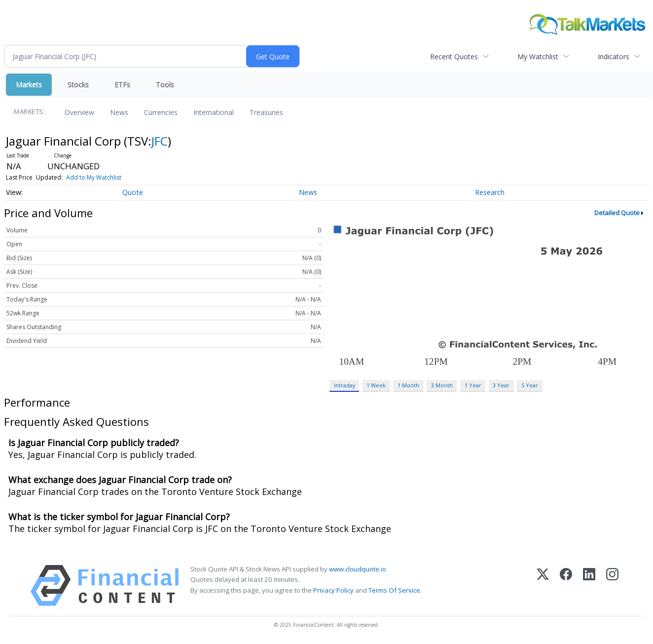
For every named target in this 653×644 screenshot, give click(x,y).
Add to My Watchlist (94, 177)
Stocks (78, 85)
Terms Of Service (394, 590)
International (214, 112)
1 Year (473, 385)
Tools (165, 85)
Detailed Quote (617, 213)
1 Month (408, 385)
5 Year (530, 385)
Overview (79, 112)
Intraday (345, 385)
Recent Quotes (454, 57)
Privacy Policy (333, 590)
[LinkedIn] (589, 586)
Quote (133, 192)
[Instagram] (612, 586)
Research (490, 192)
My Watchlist (538, 57)
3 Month (442, 385)
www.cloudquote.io (358, 569)
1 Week (376, 385)
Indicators (614, 57)
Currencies (161, 112)
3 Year (501, 385)
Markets (29, 85)
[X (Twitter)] (543, 586)
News (119, 112)
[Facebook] (566, 586)
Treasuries (266, 112)
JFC (160, 141)
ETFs (122, 85)
